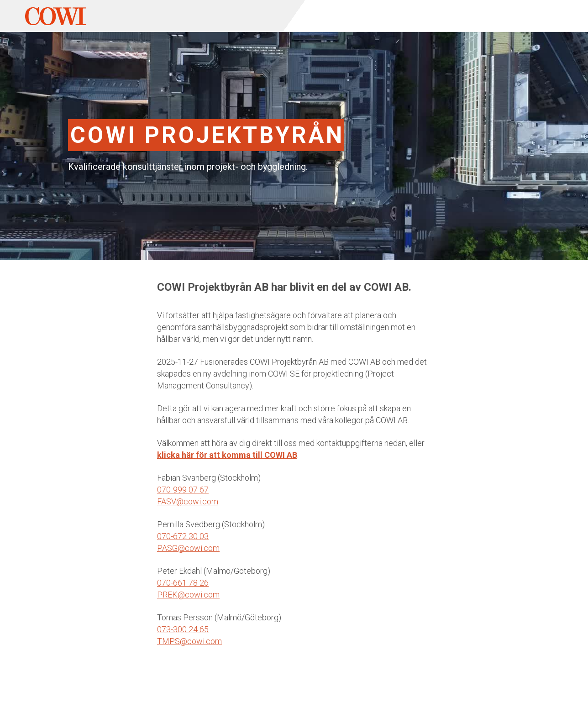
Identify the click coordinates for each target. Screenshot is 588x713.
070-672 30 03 (183, 536)
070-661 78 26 (183, 583)
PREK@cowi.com (188, 595)
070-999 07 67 (183, 490)
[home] (56, 16)
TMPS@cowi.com (189, 641)
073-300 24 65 (183, 629)
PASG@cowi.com (188, 548)
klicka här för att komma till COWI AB (227, 455)
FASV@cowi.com (188, 501)
